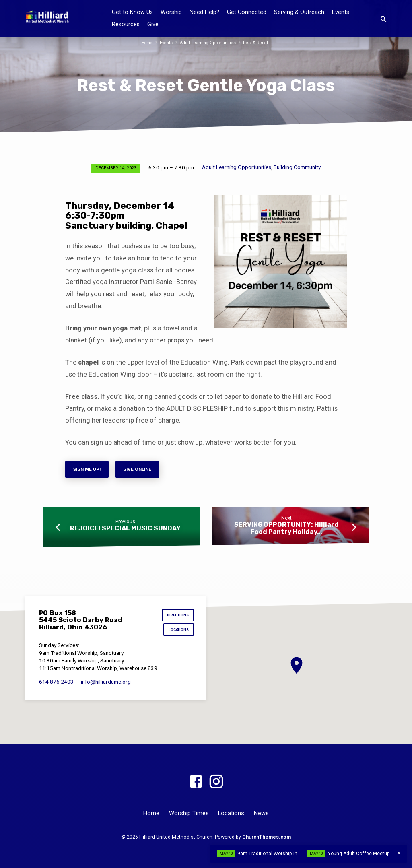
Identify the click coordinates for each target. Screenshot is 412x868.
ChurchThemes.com (267, 837)
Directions (177, 616)
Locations (178, 631)
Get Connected (247, 12)
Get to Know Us (132, 12)
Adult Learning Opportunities (208, 43)
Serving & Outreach (299, 12)
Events (341, 12)
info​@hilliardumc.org (106, 683)
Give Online (142, 470)
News (261, 813)
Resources (126, 24)
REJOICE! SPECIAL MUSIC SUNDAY (125, 530)
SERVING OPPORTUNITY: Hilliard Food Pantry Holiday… (286, 530)
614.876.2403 (56, 683)
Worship (171, 12)
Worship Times (189, 813)
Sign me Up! (89, 470)
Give (153, 24)
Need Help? (204, 12)
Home (145, 43)
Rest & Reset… (259, 43)
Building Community (297, 167)
